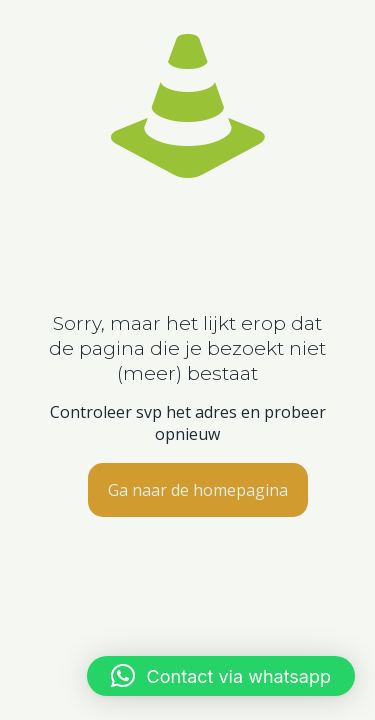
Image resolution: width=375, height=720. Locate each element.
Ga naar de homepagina (198, 490)
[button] (221, 676)
